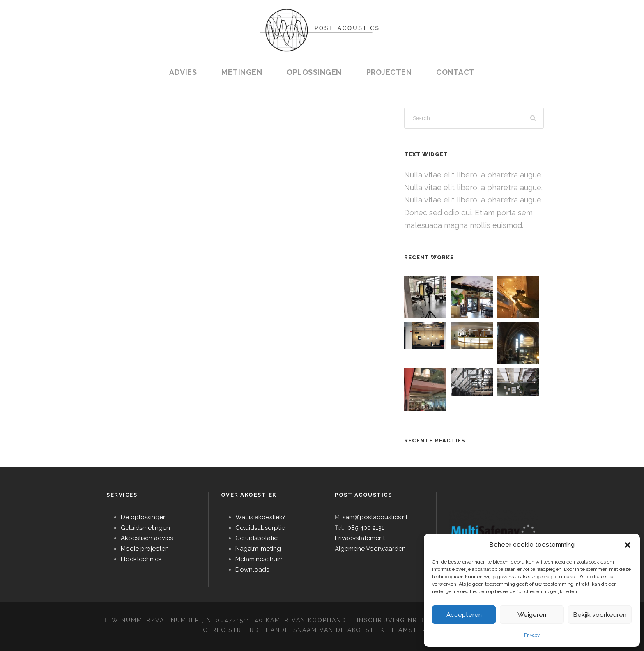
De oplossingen (144, 517)
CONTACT (455, 72)
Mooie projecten (145, 549)
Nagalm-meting (258, 549)
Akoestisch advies (147, 538)
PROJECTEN (389, 72)
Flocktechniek (141, 559)
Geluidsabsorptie (260, 528)
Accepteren (464, 615)
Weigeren (532, 615)
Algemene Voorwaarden (370, 549)
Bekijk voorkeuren (600, 615)
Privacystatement (360, 538)
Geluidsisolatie (256, 538)
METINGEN (242, 72)
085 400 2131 (366, 528)
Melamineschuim (260, 559)
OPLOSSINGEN (314, 72)
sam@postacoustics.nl (375, 517)
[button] (628, 545)
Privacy (532, 635)
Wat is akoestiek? (260, 517)
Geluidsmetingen (145, 528)
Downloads (252, 570)
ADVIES (183, 72)
